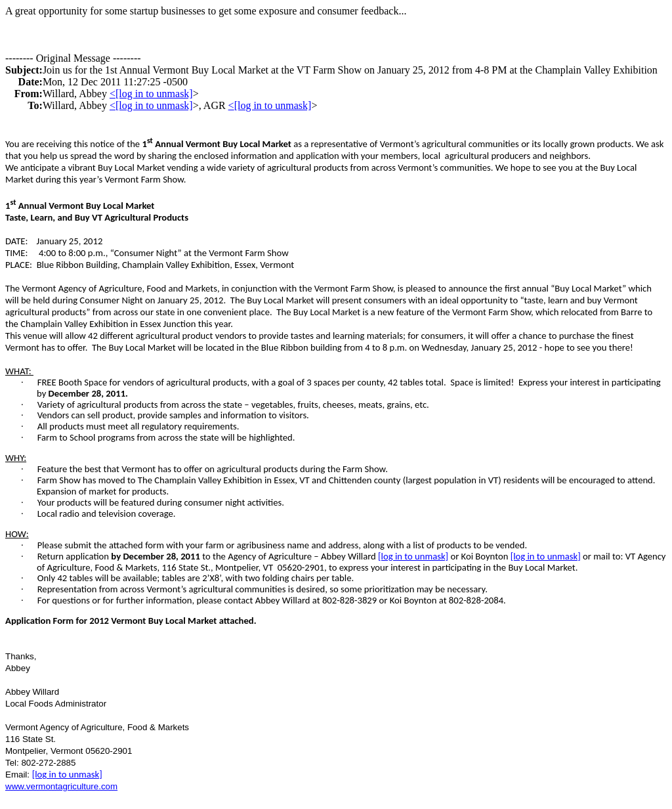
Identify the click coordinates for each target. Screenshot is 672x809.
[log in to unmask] (154, 94)
